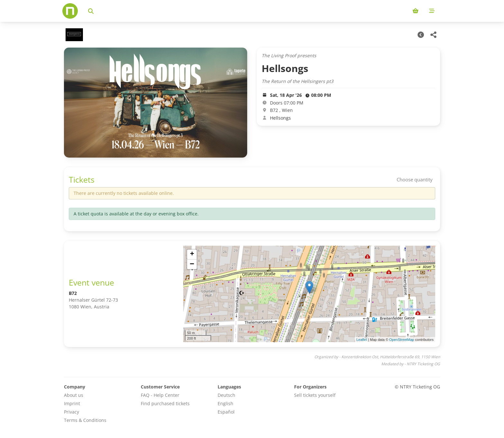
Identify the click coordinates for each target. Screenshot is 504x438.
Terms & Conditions (85, 420)
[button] (309, 287)
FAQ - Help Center (160, 395)
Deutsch (226, 395)
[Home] (70, 11)
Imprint (72, 403)
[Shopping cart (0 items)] (415, 11)
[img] (309, 294)
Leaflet (362, 340)
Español (226, 412)
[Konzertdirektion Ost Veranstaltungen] (73, 35)
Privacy (72, 412)
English (225, 403)
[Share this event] (434, 35)
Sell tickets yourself (315, 395)
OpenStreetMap (402, 340)
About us (74, 395)
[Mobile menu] (432, 11)
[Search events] (91, 11)
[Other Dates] (421, 35)
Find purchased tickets (165, 403)
